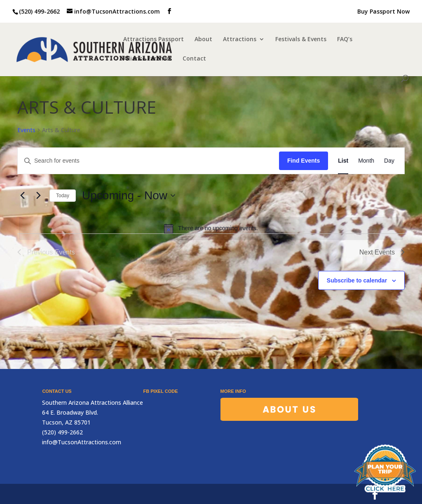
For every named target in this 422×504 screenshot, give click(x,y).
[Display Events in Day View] (389, 161)
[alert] (211, 229)
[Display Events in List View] (343, 161)
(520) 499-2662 (39, 11)
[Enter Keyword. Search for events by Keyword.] (148, 161)
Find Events (304, 161)
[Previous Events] (22, 196)
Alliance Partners (148, 59)
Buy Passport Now (383, 12)
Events (26, 130)
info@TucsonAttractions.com (82, 442)
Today (63, 196)
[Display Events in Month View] (366, 161)
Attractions (240, 40)
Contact (194, 59)
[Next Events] (38, 196)
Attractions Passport (154, 40)
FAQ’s (345, 40)
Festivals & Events (301, 40)
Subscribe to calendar (357, 280)
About (203, 40)
